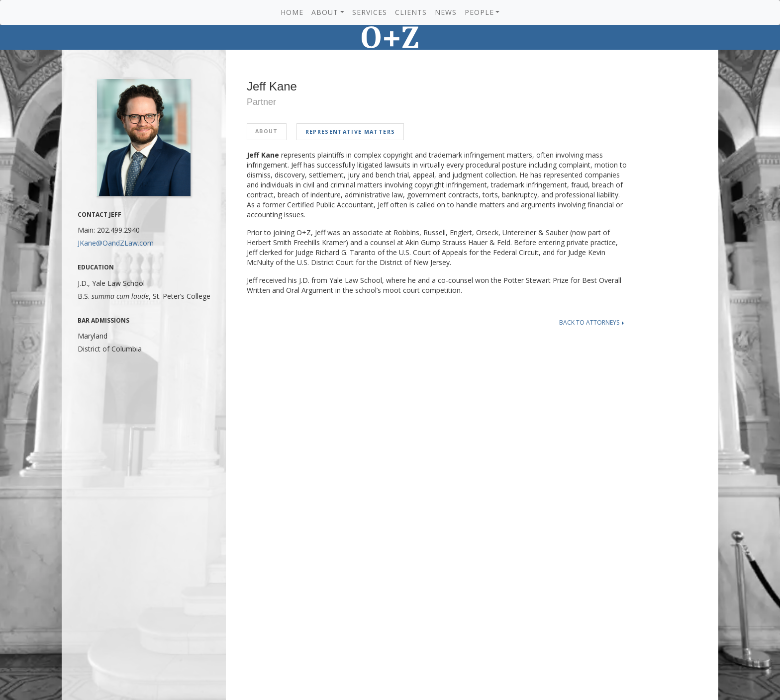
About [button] (325, 12)
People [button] (479, 12)
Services (370, 12)
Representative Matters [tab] (350, 132)
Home (292, 12)
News (446, 12)
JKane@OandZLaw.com (116, 243)
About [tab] (267, 131)
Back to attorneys (591, 322)
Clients (411, 12)
